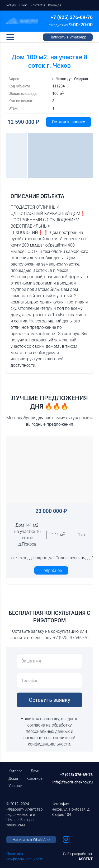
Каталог (15, 771)
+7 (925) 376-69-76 (72, 17)
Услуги (11, 5)
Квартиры (35, 778)
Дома (13, 778)
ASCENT (86, 859)
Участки (15, 786)
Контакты (38, 5)
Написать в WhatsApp (68, 37)
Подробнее (51, 570)
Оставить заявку (69, 122)
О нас (23, 5)
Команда (55, 5)
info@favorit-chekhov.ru (73, 782)
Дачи (35, 771)
